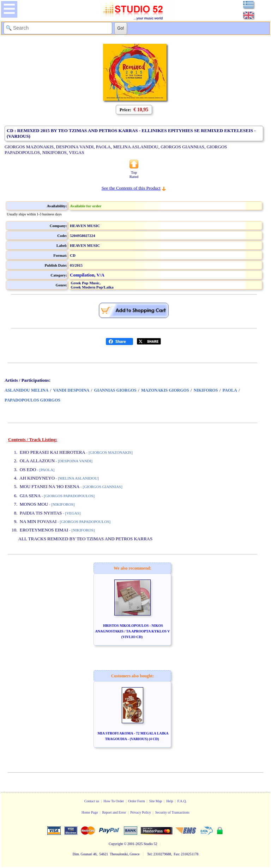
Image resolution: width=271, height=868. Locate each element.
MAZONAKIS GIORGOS (165, 390)
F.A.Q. (182, 801)
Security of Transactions (172, 812)
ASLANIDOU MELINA (26, 390)
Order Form (137, 801)
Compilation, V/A (87, 275)
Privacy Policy (141, 812)
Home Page (90, 812)
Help (170, 801)
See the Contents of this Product (131, 188)
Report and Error (114, 812)
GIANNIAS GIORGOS (115, 390)
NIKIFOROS (206, 390)
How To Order (114, 801)
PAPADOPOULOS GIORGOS (32, 400)
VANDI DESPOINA (71, 390)
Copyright (116, 844)
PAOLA (230, 390)
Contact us (92, 801)
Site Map (156, 801)
